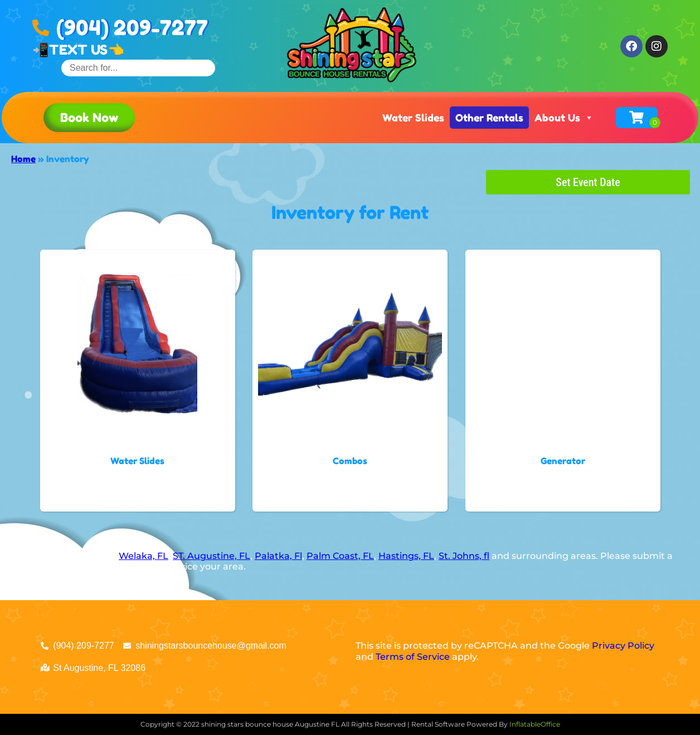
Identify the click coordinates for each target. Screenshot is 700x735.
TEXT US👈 (87, 50)
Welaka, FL (144, 556)
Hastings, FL (406, 556)
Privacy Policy (623, 646)
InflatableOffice (535, 724)
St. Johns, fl (464, 556)
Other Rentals (489, 118)
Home (23, 159)
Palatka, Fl (278, 556)
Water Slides (413, 118)
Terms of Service (413, 657)
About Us (564, 118)
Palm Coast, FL (340, 556)
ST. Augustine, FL (212, 556)
